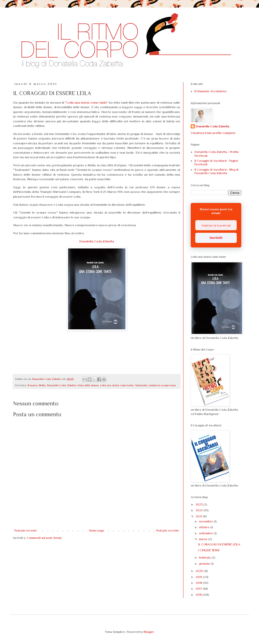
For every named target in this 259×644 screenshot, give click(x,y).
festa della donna (88, 385)
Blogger (149, 632)
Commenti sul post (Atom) (44, 538)
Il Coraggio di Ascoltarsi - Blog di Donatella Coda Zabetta (217, 171)
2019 (199, 577)
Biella (42, 385)
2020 (200, 571)
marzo (204, 539)
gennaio (205, 564)
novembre (206, 521)
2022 (200, 510)
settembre (206, 533)
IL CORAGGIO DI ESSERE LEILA (219, 544)
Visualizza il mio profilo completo (213, 133)
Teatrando (141, 385)
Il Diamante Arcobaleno (211, 91)
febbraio (205, 558)
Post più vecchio (168, 531)
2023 (199, 504)
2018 (199, 583)
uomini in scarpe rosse (162, 385)
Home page (97, 531)
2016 (199, 595)
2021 (199, 516)
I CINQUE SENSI (209, 550)
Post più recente (26, 531)
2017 (199, 589)
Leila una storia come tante (87, 102)
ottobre (205, 527)
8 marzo (33, 385)
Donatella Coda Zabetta (97, 241)
